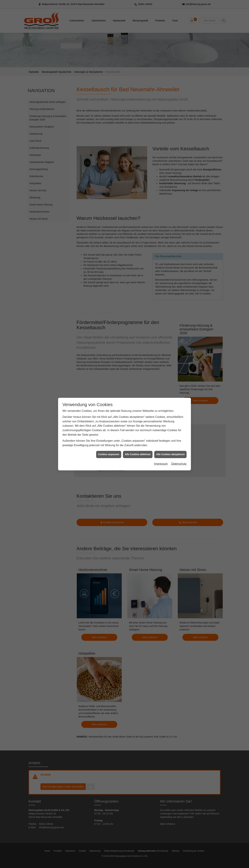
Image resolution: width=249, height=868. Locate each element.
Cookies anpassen (109, 434)
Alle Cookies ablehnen (138, 434)
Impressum (161, 443)
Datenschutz (179, 443)
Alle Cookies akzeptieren (170, 434)
